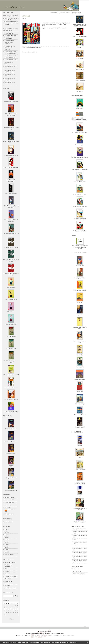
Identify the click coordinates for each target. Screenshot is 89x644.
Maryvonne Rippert (9, 503)
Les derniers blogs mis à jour (31, 634)
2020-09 (7, 542)
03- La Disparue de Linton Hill (11, 155)
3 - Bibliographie (9, 38)
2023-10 (7, 537)
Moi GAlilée (80, 355)
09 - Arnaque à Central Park (80, 231)
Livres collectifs (80, 58)
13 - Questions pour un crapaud (11, 375)
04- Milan (7, 571)
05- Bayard (7, 574)
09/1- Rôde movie (11, 287)
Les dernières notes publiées (45, 634)
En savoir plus (73, 642)
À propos (11, 619)
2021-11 (7, 540)
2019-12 (7, 552)
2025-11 (7, 530)
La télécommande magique (80, 290)
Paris (80, 496)
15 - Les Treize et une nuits (11, 399)
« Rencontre (54, 13)
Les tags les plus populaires (58, 634)
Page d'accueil (61, 13)
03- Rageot (7, 569)
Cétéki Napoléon (80, 108)
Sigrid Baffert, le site (9, 514)
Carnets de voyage (80, 69)
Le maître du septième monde (11, 441)
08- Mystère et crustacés (80, 219)
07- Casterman (8, 579)
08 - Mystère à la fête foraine (80, 206)
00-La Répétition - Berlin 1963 (11, 102)
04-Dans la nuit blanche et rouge (11, 168)
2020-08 (7, 545)
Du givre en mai (80, 266)
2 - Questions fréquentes (10, 36)
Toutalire (80, 48)
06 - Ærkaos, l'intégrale (11, 194)
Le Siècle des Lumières (80, 470)
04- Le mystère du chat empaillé (80, 169)
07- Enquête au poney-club (80, 194)
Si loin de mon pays (80, 404)
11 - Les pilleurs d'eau (11, 349)
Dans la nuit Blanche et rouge (80, 37)
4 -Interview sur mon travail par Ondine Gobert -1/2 (10, 42)
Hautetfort (48, 632)
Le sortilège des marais (11, 490)
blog (73, 636)
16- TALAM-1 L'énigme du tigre (11, 412)
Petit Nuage (80, 392)
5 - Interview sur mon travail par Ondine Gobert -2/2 (10, 48)
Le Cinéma (80, 458)
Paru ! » (68, 13)
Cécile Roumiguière (9, 497)
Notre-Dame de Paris (80, 379)
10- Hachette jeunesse (10, 588)
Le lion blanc (80, 303)
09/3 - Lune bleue (11, 312)
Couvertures (80, 91)
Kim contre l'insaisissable (11, 429)
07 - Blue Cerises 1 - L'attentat (11, 247)
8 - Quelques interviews (10, 60)
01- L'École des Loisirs (10, 562)
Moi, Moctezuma (80, 367)
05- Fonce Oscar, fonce (80, 182)
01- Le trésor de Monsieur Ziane (80, 133)
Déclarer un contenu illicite (20, 636)
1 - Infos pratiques (9, 33)
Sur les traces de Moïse (80, 415)
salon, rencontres (9, 522)
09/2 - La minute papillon (11, 300)
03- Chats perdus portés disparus (80, 157)
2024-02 (7, 532)
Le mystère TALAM (9, 500)
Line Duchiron (76, 574)
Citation (75, 540)
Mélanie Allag (8, 505)
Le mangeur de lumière (80, 315)
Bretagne (80, 446)
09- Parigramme (8, 586)
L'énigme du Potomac (11, 478)
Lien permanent (29, 48)
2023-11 (7, 535)
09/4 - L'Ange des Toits (11, 324)
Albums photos (76, 13)
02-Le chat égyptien (80, 145)
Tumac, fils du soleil (80, 427)
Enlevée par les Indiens (80, 278)
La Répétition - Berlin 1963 (79, 529)
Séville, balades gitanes (80, 522)
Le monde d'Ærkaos (80, 80)
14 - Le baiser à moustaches (11, 387)
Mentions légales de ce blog (33, 636)
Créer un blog (41, 632)
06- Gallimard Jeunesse (10, 577)
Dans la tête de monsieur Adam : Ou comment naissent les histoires (80, 247)
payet (74, 571)
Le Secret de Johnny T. (11, 453)
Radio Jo (11, 466)
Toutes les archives (9, 555)
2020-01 (7, 550)
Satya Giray (7, 508)
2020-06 (7, 547)
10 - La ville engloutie (11, 336)
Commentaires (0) (37, 48)
